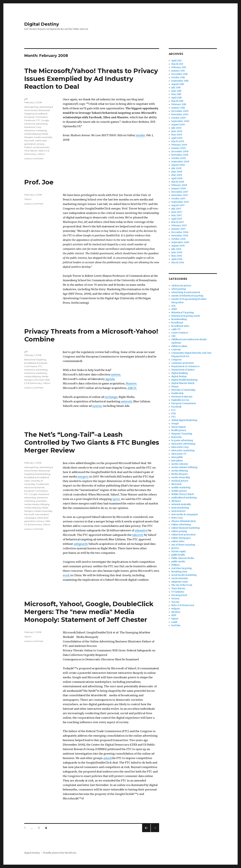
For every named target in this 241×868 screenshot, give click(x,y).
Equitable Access (180, 400)
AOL (174, 306)
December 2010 (180, 74)
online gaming (179, 531)
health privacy (179, 430)
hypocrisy (177, 437)
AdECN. (132, 388)
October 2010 (178, 77)
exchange (111, 397)
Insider (140, 135)
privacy (41, 144)
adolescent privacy (181, 286)
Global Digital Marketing (184, 420)
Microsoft (29, 141)
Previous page (146, 832)
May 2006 (177, 256)
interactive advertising (36, 124)
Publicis (28, 147)
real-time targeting (182, 568)
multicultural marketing (184, 498)
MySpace (176, 501)
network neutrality (181, 504)
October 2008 (178, 158)
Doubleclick (42, 484)
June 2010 (176, 91)
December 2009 (180, 111)
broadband (41, 114)
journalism (41, 501)
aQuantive (141, 530)
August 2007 (178, 205)
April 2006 (177, 259)
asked (107, 758)
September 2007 (180, 202)
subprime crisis (180, 582)
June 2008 (177, 172)
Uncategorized (179, 595)
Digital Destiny (42, 24)
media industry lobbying (37, 504)
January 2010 (178, 108)
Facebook (30, 120)
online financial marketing (186, 528)
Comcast (176, 350)
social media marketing (184, 575)
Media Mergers (180, 474)
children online (179, 346)
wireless (176, 612)
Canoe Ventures (180, 333)
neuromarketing (180, 508)
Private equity (179, 551)
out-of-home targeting (183, 545)
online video (178, 541)
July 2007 (176, 209)
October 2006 (178, 239)
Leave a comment (34, 158)
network (126, 401)
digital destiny (179, 376)
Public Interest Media (183, 558)
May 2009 (177, 135)
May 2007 (177, 215)
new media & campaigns (185, 514)
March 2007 (178, 222)
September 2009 (180, 121)
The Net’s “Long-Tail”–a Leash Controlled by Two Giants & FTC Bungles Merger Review (92, 442)
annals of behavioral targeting (187, 296)
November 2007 (180, 195)
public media (178, 562)
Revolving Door (179, 572)
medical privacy (180, 481)
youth (174, 622)
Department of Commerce (185, 366)
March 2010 (177, 101)
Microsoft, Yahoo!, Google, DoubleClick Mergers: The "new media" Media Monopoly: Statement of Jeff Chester (89, 612)
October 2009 (178, 118)
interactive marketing (35, 130)
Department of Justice (183, 370)
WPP (174, 615)
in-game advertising (182, 440)
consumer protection (182, 363)
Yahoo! (41, 154)
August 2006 (178, 246)
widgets (176, 609)
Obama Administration (184, 521)
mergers (83, 477)
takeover (138, 535)
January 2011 (178, 71)
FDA (174, 413)
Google (45, 120)
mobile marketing (181, 488)
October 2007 (178, 199)
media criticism (180, 464)
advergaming (31, 107)
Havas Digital (178, 427)
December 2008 (180, 152)
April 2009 (177, 138)
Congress (176, 360)
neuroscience (178, 511)
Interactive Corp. (33, 127)
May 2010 (176, 94)
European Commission (36, 117)
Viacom (175, 602)
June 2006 (177, 252)
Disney (175, 387)
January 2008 (178, 189)
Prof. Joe (39, 182)
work (66, 575)
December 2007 (180, 192)
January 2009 (178, 148)
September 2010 (180, 81)
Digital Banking (180, 373)
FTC (38, 120)
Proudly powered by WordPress (60, 853)
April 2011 (176, 61)
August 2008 (178, 165)
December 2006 (180, 232)
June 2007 (177, 212)
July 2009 (176, 128)
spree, (116, 499)
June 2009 (177, 131)
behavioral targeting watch (186, 316)
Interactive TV (179, 454)
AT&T (174, 309)
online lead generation (183, 535)
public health (178, 555)
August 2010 (178, 84)
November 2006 (180, 236)
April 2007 (177, 219)
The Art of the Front (182, 585)
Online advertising (181, 525)
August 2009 (178, 125)
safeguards (81, 544)
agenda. (110, 379)
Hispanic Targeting (182, 434)
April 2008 (177, 178)
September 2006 (180, 242)
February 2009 (179, 145)
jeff (26, 99)
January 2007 (178, 229)
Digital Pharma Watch (183, 383)
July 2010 (176, 88)
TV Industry (178, 592)
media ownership (43, 137)
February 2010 (179, 104)
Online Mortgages (181, 538)
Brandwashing (43, 474)
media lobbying (32, 134)
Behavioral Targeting (35, 360)
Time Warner (31, 151)
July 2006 (176, 249)
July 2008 (176, 168)
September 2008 (180, 162)
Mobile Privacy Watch (183, 494)
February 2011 (179, 67)
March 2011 (177, 64)
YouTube (176, 625)
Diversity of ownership (183, 390)
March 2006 (178, 263)
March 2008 (178, 182)
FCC (173, 410)
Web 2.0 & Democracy (183, 605)
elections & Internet (34, 487)
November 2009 (180, 114)
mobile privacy (179, 491)
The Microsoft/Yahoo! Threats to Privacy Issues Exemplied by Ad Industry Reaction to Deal (91, 79)
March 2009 (178, 141)
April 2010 (177, 98)
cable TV (176, 329)
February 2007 (179, 226)
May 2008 (177, 175)
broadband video (180, 326)
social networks (41, 147)
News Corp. (177, 518)
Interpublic (177, 457)
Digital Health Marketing (184, 380)
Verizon (175, 599)
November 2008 (180, 155)
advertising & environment (186, 292)
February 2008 (179, 185)
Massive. (131, 383)
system (116, 374)
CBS (173, 336)
